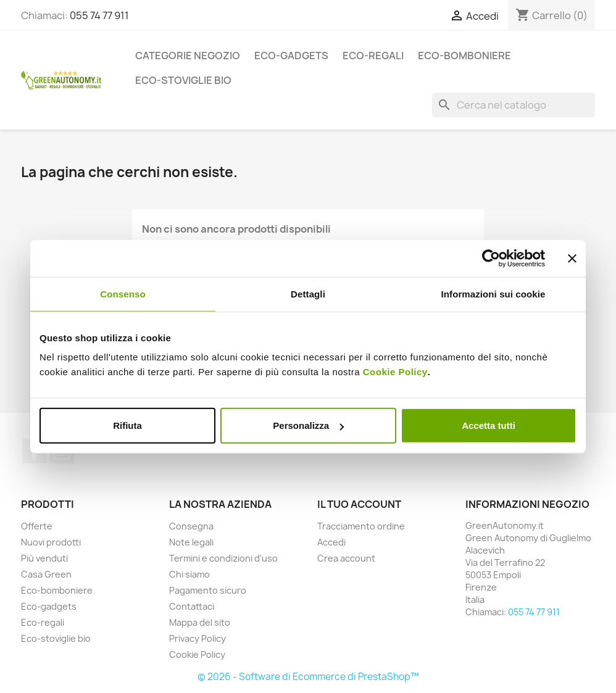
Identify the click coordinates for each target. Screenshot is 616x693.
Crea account (346, 558)
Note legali (191, 542)
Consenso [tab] (123, 293)
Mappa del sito (200, 622)
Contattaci (192, 606)
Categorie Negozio (188, 56)
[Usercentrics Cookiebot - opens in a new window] (491, 258)
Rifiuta (127, 425)
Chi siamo (189, 574)
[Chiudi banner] (572, 258)
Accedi (331, 542)
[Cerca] (514, 105)
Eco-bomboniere (464, 56)
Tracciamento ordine (361, 526)
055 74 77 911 (99, 15)
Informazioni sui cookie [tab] (493, 293)
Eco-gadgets (291, 56)
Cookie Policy (395, 372)
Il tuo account (359, 504)
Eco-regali (373, 56)
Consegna (191, 526)
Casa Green (46, 574)
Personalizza (308, 425)
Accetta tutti (489, 425)
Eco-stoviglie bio (183, 80)
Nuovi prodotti (51, 542)
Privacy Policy (198, 638)
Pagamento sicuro (208, 590)
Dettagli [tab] (308, 293)
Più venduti (44, 558)
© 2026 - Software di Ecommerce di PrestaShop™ (308, 677)
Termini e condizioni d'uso (223, 558)
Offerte (37, 526)
